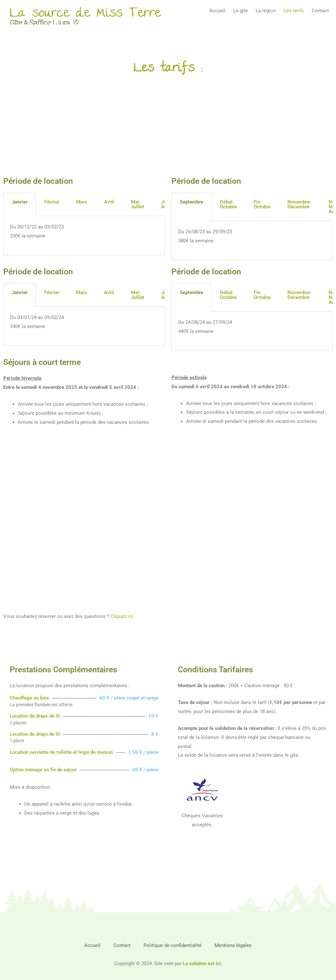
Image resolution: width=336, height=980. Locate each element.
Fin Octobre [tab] (262, 204)
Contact (320, 11)
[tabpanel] (84, 236)
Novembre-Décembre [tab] (300, 204)
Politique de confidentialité (173, 945)
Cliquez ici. (122, 616)
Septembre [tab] (191, 202)
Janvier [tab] (20, 202)
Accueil (217, 11)
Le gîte (241, 11)
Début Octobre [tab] (228, 204)
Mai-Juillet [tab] (138, 204)
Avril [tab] (109, 202)
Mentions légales (233, 945)
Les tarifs (294, 11)
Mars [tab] (82, 202)
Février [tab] (52, 202)
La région (266, 11)
